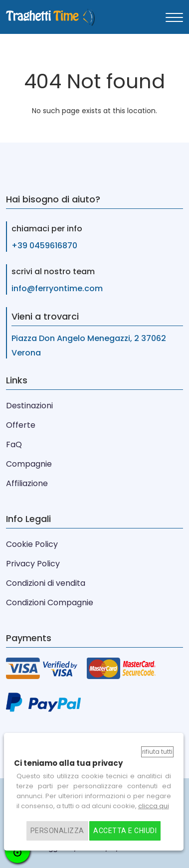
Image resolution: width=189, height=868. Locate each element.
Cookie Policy (32, 544)
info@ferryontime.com (57, 288)
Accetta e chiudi (125, 831)
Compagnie (29, 464)
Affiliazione (27, 483)
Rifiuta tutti (157, 752)
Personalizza (57, 831)
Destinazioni (29, 406)
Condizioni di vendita (46, 583)
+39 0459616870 (44, 246)
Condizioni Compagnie (50, 603)
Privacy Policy (33, 564)
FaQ (14, 444)
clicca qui (154, 806)
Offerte (21, 425)
